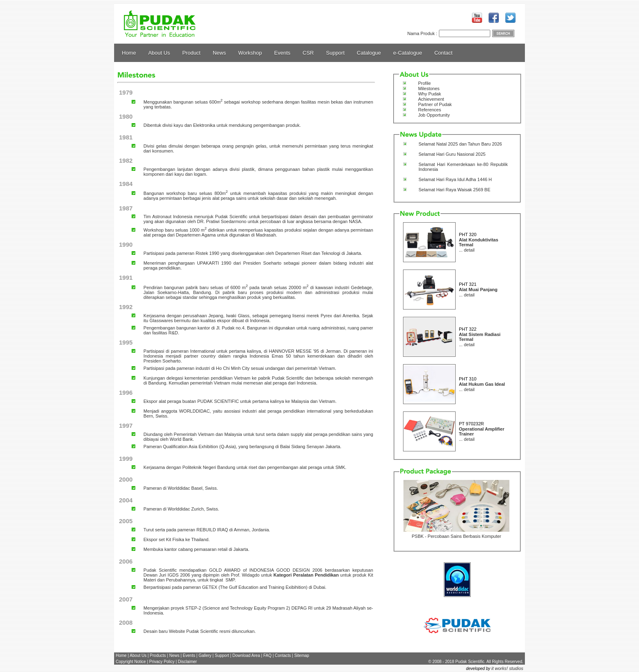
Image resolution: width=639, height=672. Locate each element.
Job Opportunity (434, 115)
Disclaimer (187, 662)
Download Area (246, 655)
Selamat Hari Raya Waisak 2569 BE (454, 190)
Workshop (250, 53)
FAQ (267, 655)
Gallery (205, 655)
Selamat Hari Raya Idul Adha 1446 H (455, 179)
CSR (308, 53)
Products (158, 655)
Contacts (283, 655)
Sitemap (302, 655)
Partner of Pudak (435, 104)
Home (129, 53)
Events (282, 53)
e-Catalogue (408, 53)
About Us (159, 53)
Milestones (429, 88)
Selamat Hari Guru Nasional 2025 (452, 154)
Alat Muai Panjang (478, 290)
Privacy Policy (162, 662)
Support (335, 53)
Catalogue (369, 53)
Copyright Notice (131, 662)
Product (191, 53)
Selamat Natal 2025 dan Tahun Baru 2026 (460, 144)
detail (469, 250)
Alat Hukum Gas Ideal (482, 384)
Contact (444, 53)
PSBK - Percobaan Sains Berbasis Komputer (456, 536)
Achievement (431, 99)
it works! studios (507, 668)
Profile (424, 83)
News (219, 53)
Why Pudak (430, 94)
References (430, 110)
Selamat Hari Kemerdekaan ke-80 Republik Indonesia (463, 167)
